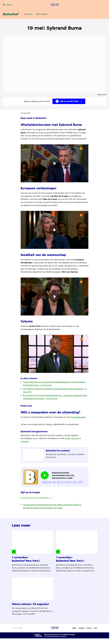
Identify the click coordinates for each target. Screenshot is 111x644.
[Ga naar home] (54, 5)
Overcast (25, 441)
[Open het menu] (7, 5)
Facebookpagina (78, 417)
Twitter (49, 424)
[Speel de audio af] (45, 475)
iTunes (67, 438)
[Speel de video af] (55, 163)
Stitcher (75, 438)
